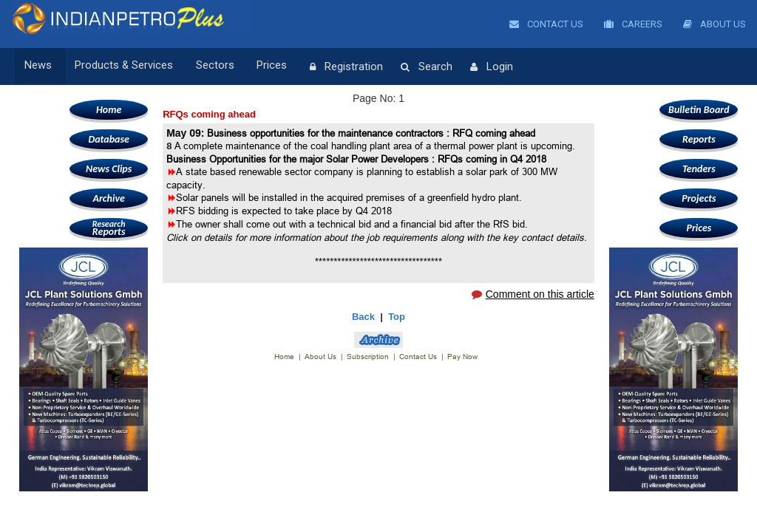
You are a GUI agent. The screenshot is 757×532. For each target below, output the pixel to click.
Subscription (368, 357)
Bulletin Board (699, 110)
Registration (327, 67)
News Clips (109, 169)
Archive (108, 198)
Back (363, 317)
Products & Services (119, 66)
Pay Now (462, 357)
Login (472, 67)
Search (407, 67)
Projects (699, 198)
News (38, 66)
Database (108, 139)
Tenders (699, 169)
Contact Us (546, 24)
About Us (714, 24)
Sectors (206, 66)
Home (109, 110)
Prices (258, 66)
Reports (109, 228)
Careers (633, 24)
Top (397, 317)
